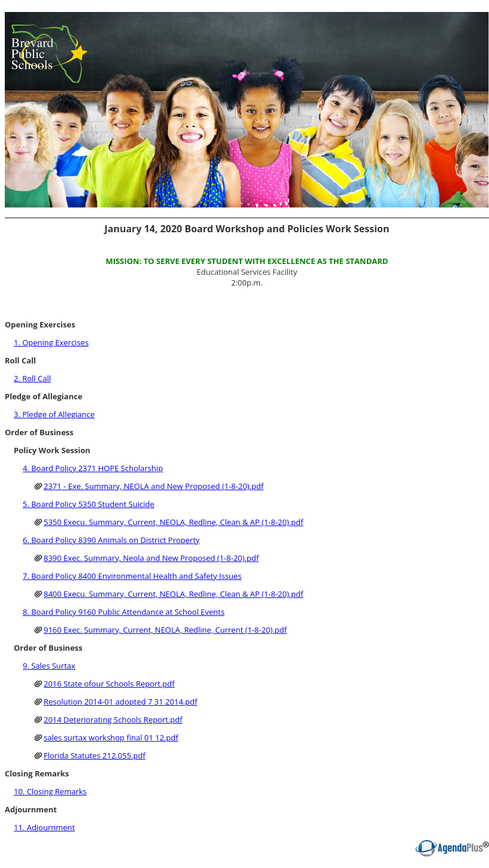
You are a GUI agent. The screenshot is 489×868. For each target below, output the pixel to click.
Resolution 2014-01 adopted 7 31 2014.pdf (121, 702)
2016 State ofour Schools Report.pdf (109, 684)
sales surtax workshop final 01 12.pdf (111, 738)
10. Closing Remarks (50, 791)
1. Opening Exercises (51, 342)
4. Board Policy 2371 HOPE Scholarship (93, 468)
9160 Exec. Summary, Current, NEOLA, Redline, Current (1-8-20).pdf (165, 630)
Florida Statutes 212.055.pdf (95, 755)
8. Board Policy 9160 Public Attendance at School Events (124, 612)
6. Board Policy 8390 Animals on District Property (111, 540)
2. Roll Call (32, 378)
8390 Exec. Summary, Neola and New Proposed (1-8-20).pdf (151, 558)
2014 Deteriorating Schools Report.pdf (113, 720)
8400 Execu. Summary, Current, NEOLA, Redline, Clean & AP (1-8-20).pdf (174, 594)
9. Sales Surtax (49, 666)
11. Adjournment (44, 827)
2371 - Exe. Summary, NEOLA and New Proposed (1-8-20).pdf (154, 486)
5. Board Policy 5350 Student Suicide (89, 504)
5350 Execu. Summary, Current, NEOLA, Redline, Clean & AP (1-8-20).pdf (174, 522)
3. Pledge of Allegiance (54, 414)
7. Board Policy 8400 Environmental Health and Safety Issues (132, 576)
